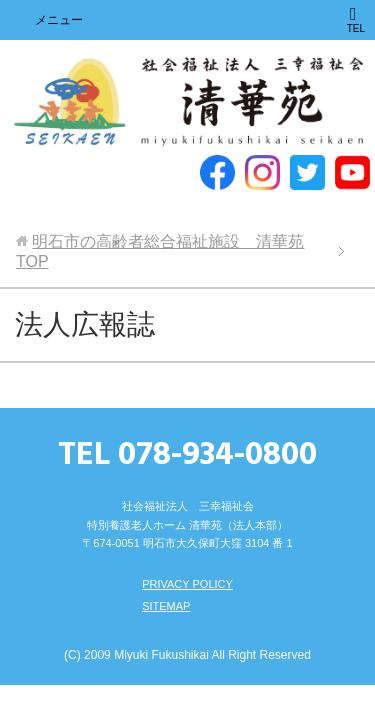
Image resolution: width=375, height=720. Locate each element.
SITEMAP (166, 606)
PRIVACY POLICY (187, 584)
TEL (356, 19)
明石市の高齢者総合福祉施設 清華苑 (188, 102)
